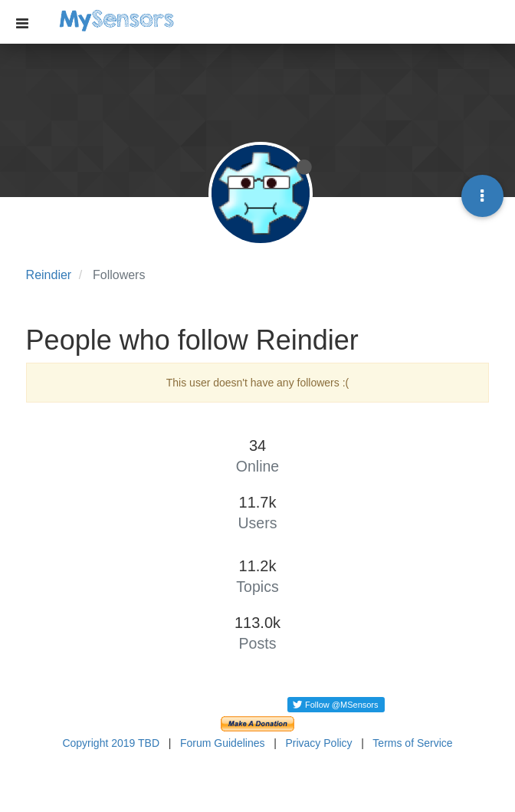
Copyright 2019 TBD (111, 743)
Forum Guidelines (223, 743)
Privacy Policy (318, 743)
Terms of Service (412, 743)
